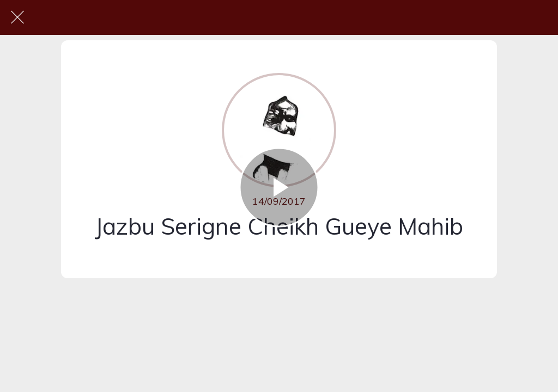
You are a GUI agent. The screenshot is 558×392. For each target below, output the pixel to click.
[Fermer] (17, 17)
